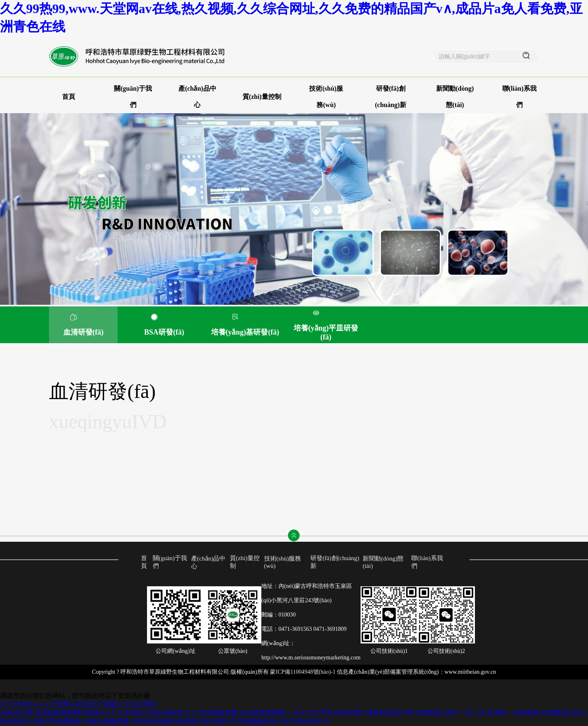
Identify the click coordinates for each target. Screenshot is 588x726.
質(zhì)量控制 (262, 97)
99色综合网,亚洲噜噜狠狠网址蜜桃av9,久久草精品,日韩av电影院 (92, 713)
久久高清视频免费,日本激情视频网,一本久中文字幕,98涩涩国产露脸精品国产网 (299, 713)
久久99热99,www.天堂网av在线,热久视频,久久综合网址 (79, 704)
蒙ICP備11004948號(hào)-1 (303, 672)
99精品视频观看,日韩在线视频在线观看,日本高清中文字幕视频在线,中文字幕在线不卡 (207, 721)
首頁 (69, 97)
